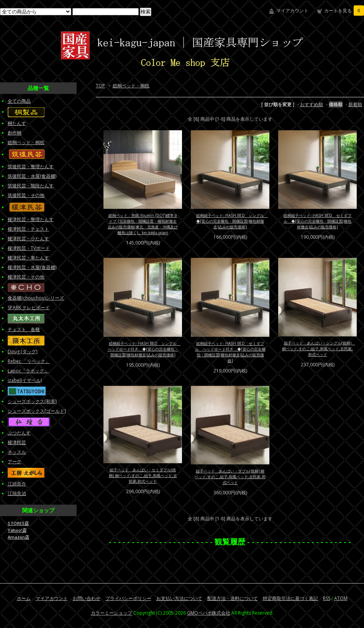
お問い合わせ (87, 598)
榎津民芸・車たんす (28, 258)
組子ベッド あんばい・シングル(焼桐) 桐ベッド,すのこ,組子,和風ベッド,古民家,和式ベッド (319, 349)
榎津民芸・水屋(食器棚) (32, 267)
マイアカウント (292, 11)
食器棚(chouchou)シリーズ (36, 298)
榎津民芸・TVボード (29, 248)
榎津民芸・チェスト (28, 229)
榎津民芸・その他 (26, 277)
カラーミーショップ (111, 613)
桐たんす (17, 123)
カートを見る (344, 11)
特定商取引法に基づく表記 (290, 598)
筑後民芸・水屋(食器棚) (32, 176)
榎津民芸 (17, 442)
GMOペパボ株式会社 (209, 613)
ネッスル (17, 452)
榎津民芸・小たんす (28, 239)
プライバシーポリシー (128, 598)
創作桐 (15, 133)
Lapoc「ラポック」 (28, 371)
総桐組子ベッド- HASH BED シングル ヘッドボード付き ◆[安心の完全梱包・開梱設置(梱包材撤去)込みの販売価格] (144, 349)
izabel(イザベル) (25, 380)
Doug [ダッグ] (23, 352)
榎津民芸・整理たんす (31, 219)
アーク (15, 462)
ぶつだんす (19, 433)
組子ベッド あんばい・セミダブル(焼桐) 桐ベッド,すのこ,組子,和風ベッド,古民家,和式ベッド (143, 476)
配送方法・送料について (233, 598)
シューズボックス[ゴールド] (37, 411)
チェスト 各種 (24, 329)
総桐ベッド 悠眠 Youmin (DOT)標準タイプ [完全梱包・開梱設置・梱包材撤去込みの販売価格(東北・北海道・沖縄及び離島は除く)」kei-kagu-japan (143, 224)
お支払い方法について (179, 598)
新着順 (355, 104)
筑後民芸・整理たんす (31, 166)
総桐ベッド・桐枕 (131, 86)
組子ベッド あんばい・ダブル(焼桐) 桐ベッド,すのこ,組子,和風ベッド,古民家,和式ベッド (230, 477)
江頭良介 (17, 484)
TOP (100, 86)
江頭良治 (17, 493)
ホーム (24, 598)
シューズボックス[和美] (32, 401)
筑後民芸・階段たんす (31, 186)
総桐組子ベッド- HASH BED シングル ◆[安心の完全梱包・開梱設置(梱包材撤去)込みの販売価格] (232, 221)
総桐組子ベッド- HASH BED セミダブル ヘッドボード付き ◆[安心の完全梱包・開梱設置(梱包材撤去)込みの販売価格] (230, 352)
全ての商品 (19, 101)
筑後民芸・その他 (26, 195)
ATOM (341, 598)
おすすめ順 (312, 104)
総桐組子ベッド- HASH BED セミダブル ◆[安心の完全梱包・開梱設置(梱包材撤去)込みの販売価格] (317, 221)
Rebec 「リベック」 (29, 361)
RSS (327, 598)
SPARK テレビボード (29, 307)
